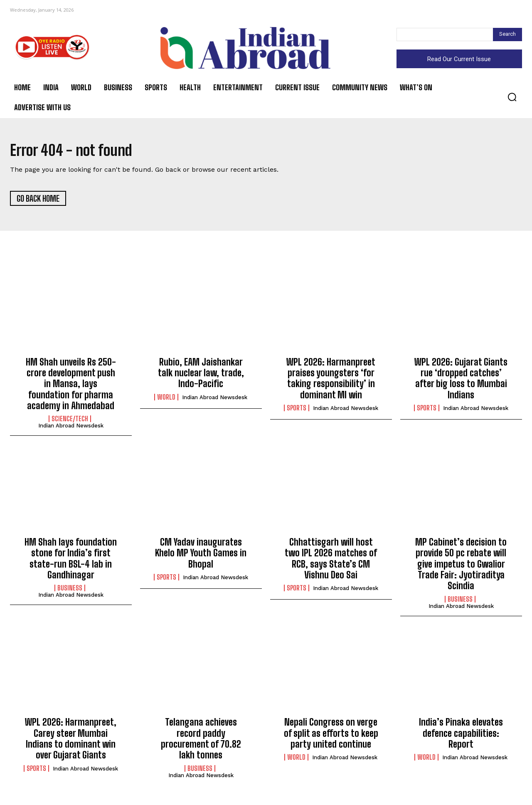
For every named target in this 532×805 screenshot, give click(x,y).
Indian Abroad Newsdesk (71, 428)
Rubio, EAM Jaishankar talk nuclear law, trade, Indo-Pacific (201, 375)
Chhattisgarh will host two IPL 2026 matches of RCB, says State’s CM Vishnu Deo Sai (331, 561)
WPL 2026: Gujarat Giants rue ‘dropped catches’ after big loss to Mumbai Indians (461, 381)
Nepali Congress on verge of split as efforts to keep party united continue (331, 736)
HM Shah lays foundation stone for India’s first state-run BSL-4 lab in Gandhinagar (71, 561)
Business (70, 591)
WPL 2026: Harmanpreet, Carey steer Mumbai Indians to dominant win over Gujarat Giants (71, 741)
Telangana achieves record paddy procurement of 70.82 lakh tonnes (201, 741)
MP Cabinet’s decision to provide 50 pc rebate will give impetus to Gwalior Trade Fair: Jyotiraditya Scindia (461, 567)
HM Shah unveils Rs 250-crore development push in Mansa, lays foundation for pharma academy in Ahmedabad (71, 386)
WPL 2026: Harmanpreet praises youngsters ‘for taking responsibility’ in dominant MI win (331, 381)
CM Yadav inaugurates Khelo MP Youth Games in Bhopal (201, 556)
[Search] (507, 35)
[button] (512, 97)
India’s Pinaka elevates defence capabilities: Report (461, 736)
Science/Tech (70, 422)
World (166, 400)
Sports (297, 411)
